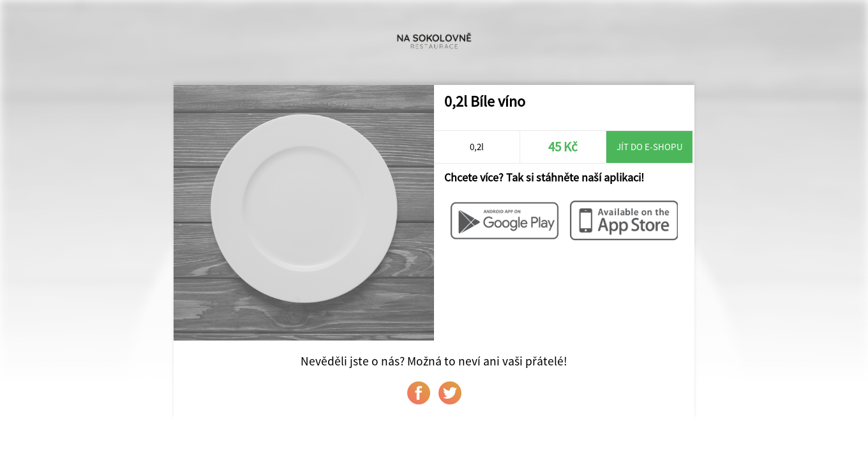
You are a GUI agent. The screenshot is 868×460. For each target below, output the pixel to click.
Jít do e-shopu (650, 147)
